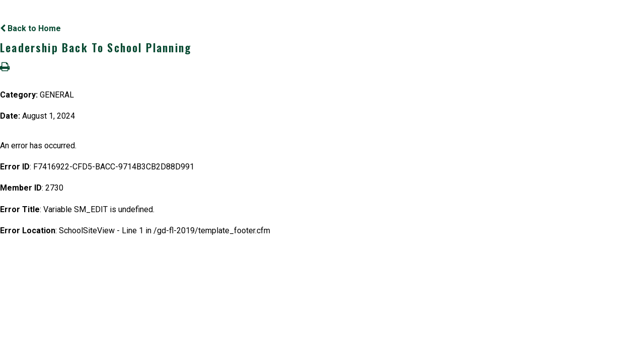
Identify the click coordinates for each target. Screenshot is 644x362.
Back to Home (30, 28)
